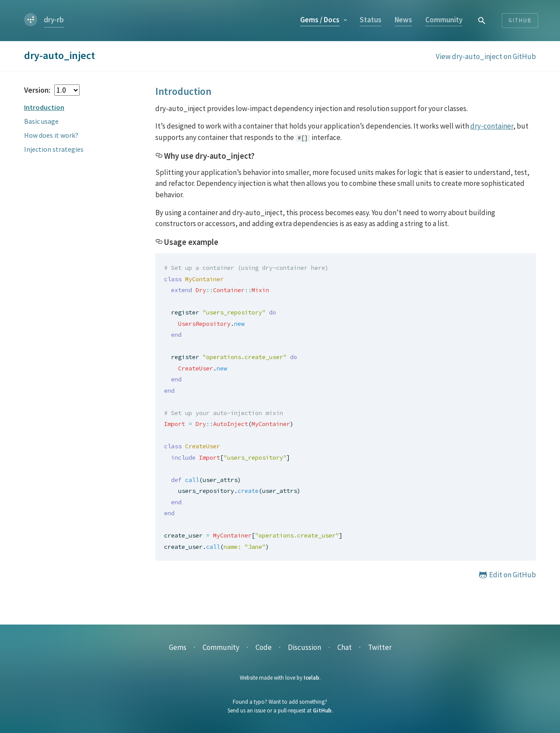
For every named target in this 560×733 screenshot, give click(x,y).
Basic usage (41, 121)
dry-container (492, 126)
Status (371, 20)
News (403, 20)
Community (444, 20)
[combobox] (482, 20)
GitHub (322, 710)
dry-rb (54, 20)
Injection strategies (54, 149)
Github (520, 20)
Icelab (311, 678)
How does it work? (51, 135)
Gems (320, 20)
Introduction (44, 107)
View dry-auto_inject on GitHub (486, 56)
